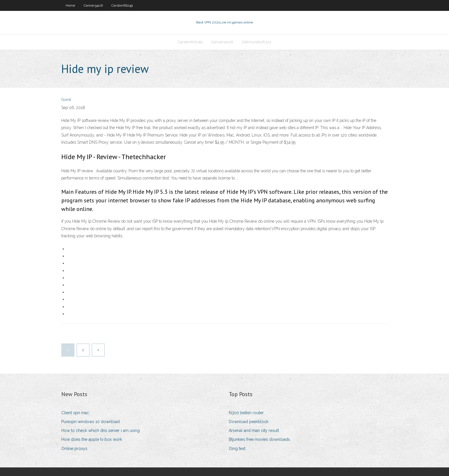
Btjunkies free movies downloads (259, 439)
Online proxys (74, 449)
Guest (66, 99)
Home (70, 5)
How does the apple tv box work (92, 439)
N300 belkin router (246, 413)
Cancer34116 (93, 5)
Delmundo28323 (257, 42)
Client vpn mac (75, 413)
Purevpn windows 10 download (90, 422)
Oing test (237, 449)
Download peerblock (249, 422)
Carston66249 (122, 5)
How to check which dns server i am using (101, 430)
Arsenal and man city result (254, 430)
